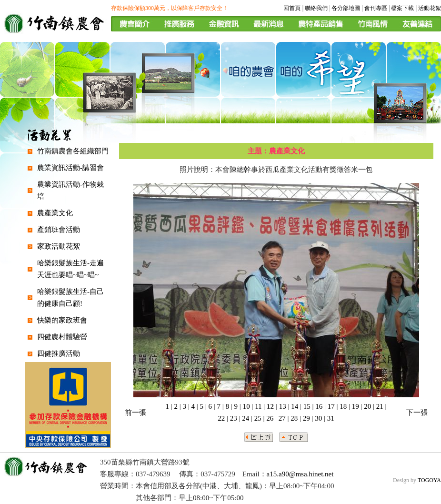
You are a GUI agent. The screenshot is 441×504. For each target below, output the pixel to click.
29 (306, 418)
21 (380, 406)
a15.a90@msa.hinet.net (300, 474)
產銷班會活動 (59, 230)
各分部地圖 (346, 8)
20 (367, 406)
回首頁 (292, 8)
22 (221, 418)
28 (294, 418)
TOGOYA (429, 480)
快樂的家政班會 (62, 320)
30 (318, 418)
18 (343, 406)
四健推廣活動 (59, 353)
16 (319, 406)
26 (270, 418)
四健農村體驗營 (62, 337)
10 (246, 406)
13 (283, 406)
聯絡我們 (316, 8)
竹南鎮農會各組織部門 (73, 151)
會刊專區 (376, 8)
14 (295, 406)
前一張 (135, 413)
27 (282, 418)
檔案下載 (402, 8)
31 (331, 418)
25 (258, 418)
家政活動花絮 (59, 246)
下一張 (417, 413)
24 (246, 418)
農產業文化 (55, 213)
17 (331, 406)
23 (234, 418)
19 (356, 406)
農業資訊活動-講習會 (70, 168)
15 (307, 406)
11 (258, 406)
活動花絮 (430, 8)
